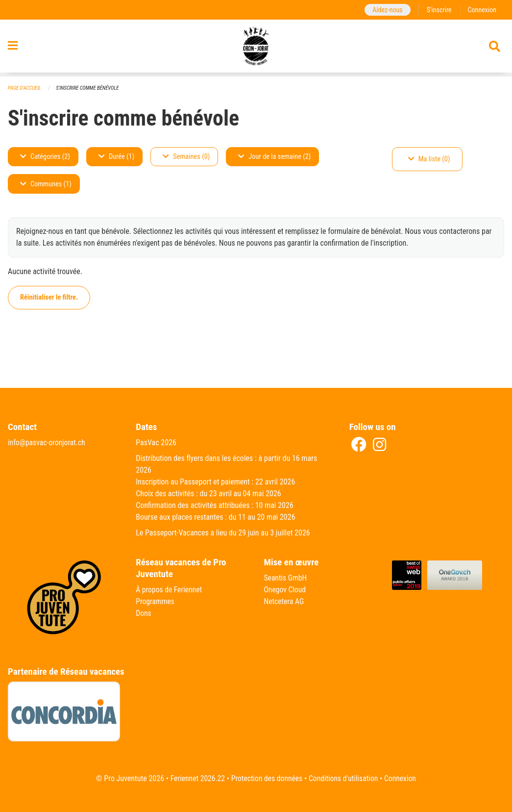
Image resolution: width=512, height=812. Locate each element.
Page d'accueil (25, 88)
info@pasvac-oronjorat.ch (48, 443)
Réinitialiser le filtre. (49, 297)
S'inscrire (438, 10)
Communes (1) (46, 184)
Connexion (482, 10)
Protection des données (266, 778)
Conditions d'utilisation (345, 778)
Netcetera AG (285, 602)
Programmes (156, 602)
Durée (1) (116, 157)
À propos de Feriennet (170, 590)
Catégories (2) (45, 157)
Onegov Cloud (286, 590)
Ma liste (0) (429, 159)
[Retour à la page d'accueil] (256, 48)
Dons (144, 614)
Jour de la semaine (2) (274, 157)
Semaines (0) (186, 157)
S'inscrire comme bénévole (89, 88)
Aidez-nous (386, 10)
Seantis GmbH (286, 578)
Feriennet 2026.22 (195, 778)
